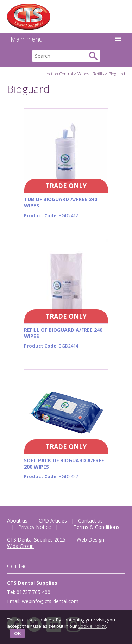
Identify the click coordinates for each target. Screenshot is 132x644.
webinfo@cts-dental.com (50, 601)
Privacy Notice (35, 527)
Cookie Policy (92, 626)
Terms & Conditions (96, 527)
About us (17, 521)
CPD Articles (53, 521)
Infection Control (58, 74)
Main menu (66, 39)
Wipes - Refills (91, 74)
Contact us (90, 521)
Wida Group (20, 546)
